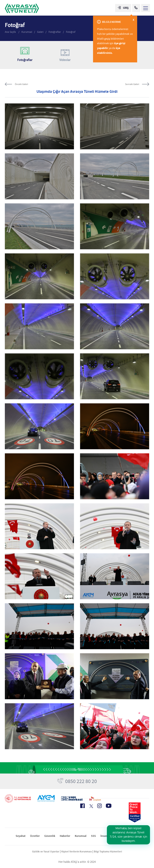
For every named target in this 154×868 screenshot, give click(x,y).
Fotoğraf (71, 32)
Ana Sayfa (11, 32)
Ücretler (35, 836)
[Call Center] (136, 8)
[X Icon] (91, 806)
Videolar (65, 54)
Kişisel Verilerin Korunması (77, 852)
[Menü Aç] (146, 8)
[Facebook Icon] (83, 806)
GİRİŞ (123, 8)
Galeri (40, 32)
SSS (93, 836)
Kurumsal (27, 32)
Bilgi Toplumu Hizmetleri (108, 852)
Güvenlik (50, 836)
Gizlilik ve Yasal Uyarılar (46, 852)
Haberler (65, 836)
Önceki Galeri (21, 84)
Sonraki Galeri (132, 84)
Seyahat (21, 836)
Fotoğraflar (55, 32)
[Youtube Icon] (109, 806)
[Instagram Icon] (99, 806)
